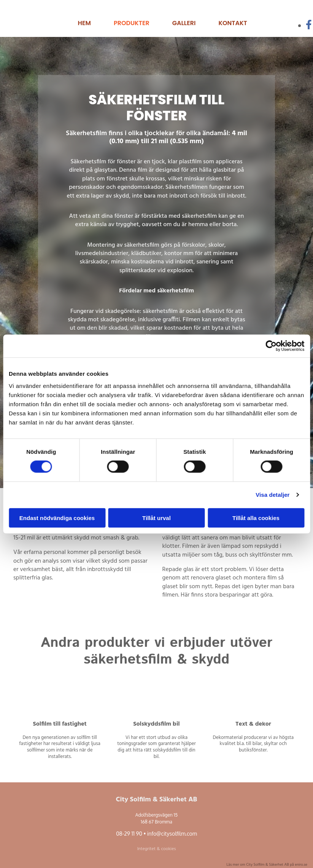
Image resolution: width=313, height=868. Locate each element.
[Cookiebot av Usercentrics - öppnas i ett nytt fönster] (271, 346)
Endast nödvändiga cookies (57, 518)
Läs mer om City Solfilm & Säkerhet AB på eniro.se (267, 865)
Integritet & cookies (157, 849)
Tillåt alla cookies (256, 518)
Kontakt (233, 23)
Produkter (132, 23)
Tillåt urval (156, 518)
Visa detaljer (272, 495)
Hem (84, 23)
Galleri (184, 23)
